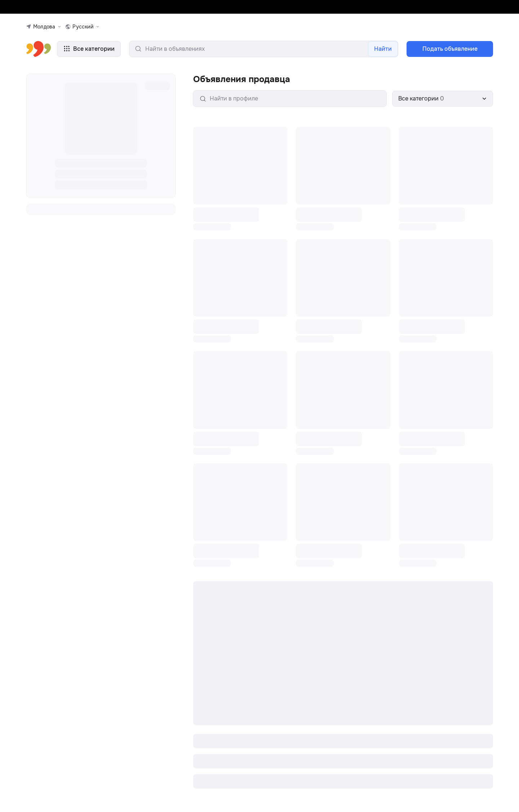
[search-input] (264, 50)
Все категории (89, 50)
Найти (383, 50)
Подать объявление (450, 50)
